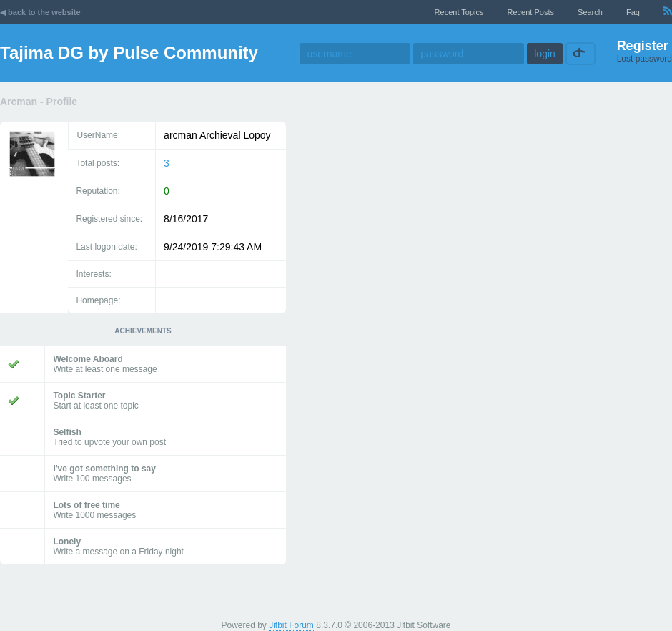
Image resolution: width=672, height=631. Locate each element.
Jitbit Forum (291, 625)
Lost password (644, 59)
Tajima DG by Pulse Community (129, 53)
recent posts (531, 12)
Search (590, 12)
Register (643, 46)
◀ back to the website (40, 12)
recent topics (459, 12)
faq (633, 12)
